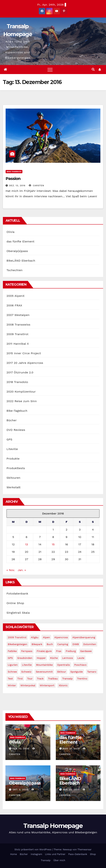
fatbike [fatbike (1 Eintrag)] (12, 651)
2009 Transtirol (17, 334)
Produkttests (16, 468)
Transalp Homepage (53, 826)
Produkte (13, 459)
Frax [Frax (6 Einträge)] (59, 651)
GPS (9, 439)
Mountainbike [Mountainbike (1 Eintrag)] (44, 665)
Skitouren (13, 478)
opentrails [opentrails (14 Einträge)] (63, 665)
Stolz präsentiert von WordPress (33, 849)
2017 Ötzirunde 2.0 (20, 372)
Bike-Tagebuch (14, 172)
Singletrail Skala (18, 613)
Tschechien (15, 270)
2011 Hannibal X (18, 344)
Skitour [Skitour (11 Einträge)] (61, 672)
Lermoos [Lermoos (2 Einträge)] (67, 658)
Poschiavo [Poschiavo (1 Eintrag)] (80, 665)
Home (13, 854)
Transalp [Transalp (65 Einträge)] (67, 679)
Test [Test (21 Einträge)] (10, 679)
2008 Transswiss (18, 325)
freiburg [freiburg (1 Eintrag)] (71, 651)
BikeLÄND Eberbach (21, 261)
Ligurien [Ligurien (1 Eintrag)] (13, 665)
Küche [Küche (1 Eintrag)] (54, 658)
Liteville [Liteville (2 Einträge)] (27, 665)
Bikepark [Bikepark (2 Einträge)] (37, 644)
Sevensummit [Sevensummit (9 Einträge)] (44, 672)
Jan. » (22, 570)
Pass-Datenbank (78, 854)
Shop (93, 854)
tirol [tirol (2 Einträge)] (20, 679)
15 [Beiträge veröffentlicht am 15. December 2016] (53, 544)
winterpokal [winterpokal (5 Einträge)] (28, 685)
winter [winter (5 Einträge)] (12, 685)
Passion (13, 179)
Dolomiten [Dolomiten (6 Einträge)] (90, 644)
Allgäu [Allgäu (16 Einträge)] (35, 637)
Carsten (36, 186)
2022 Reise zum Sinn (22, 401)
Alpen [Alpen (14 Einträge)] (46, 637)
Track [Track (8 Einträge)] (40, 679)
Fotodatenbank (17, 594)
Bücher (12, 420)
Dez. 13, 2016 (17, 186)
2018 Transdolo (17, 382)
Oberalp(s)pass (17, 251)
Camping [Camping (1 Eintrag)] (63, 644)
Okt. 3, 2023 (20, 790)
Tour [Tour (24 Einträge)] (30, 679)
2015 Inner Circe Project (24, 353)
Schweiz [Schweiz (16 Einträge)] (26, 672)
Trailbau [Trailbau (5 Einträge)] (53, 679)
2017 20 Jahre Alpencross (25, 363)
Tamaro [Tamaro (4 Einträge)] (92, 672)
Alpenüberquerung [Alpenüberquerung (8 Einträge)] (84, 637)
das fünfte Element (20, 241)
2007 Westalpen (18, 315)
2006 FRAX (14, 305)
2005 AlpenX (16, 296)
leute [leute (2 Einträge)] (81, 658)
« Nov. (11, 570)
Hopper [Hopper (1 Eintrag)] (41, 658)
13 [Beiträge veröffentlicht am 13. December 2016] (27, 544)
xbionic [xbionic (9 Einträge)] (63, 685)
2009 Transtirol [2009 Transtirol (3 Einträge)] (17, 637)
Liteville (12, 449)
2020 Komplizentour (21, 392)
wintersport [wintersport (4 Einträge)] (47, 685)
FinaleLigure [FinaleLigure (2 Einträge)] (44, 651)
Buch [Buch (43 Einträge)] (50, 644)
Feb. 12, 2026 (21, 749)
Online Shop (15, 603)
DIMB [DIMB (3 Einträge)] (76, 644)
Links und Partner (55, 854)
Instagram (36, 854)
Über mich (59, 860)
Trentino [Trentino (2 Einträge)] (82, 679)
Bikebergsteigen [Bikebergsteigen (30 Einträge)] (18, 644)
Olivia (10, 232)
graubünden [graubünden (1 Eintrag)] (25, 658)
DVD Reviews (16, 430)
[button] (93, 69)
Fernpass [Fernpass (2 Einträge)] (27, 651)
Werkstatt (14, 487)
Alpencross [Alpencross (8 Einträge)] (61, 637)
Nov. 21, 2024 (71, 749)
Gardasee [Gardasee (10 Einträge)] (86, 651)
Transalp (46, 860)
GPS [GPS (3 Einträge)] (10, 658)
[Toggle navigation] (50, 70)
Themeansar (85, 849)
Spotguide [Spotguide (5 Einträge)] (77, 672)
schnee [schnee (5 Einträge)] (12, 672)
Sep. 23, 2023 (71, 790)
